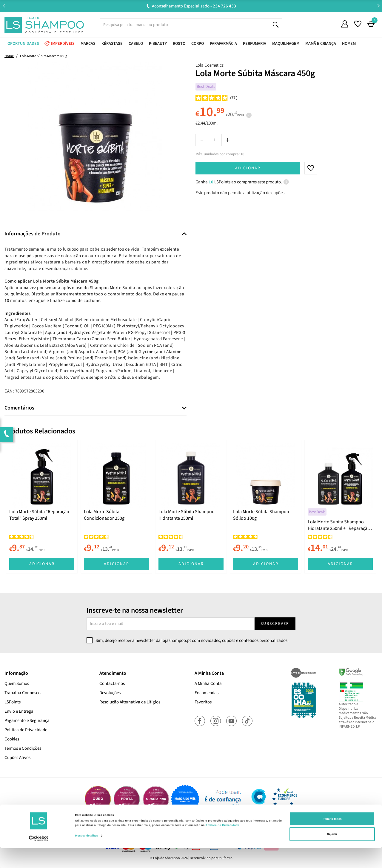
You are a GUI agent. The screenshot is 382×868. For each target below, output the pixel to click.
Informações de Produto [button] (33, 234)
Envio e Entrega (19, 711)
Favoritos (203, 702)
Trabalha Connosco (23, 693)
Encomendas (207, 693)
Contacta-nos (112, 684)
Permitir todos (332, 838)
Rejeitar (332, 854)
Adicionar (248, 168)
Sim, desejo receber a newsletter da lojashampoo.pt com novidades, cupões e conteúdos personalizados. (192, 641)
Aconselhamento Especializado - (194, 6)
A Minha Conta (208, 684)
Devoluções (110, 693)
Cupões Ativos (17, 758)
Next (378, 6)
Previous (4, 6)
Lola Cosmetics (210, 65)
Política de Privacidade (26, 730)
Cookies (12, 739)
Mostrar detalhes (87, 855)
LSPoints (13, 702)
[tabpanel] (42, 507)
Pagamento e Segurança (27, 721)
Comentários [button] (19, 408)
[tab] (95, 234)
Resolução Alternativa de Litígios (130, 702)
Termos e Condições (23, 748)
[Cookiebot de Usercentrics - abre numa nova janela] (39, 858)
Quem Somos (17, 684)
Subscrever (275, 624)
